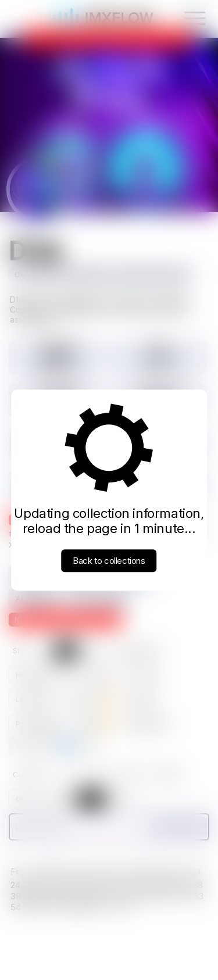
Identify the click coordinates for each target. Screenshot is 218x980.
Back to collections (109, 561)
